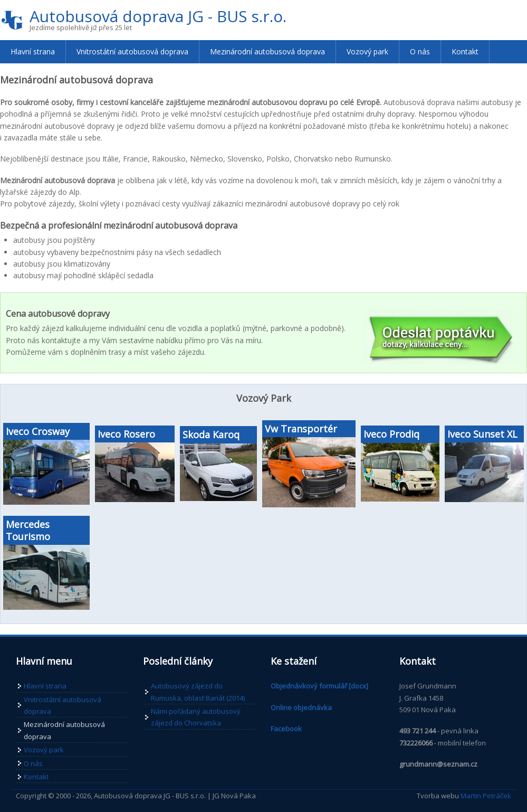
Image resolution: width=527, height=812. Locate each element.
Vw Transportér (301, 429)
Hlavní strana (33, 51)
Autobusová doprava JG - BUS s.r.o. (158, 16)
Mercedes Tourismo (28, 530)
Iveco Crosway (38, 431)
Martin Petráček (486, 796)
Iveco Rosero (126, 434)
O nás (420, 51)
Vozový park (367, 51)
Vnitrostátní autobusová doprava (132, 51)
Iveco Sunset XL (482, 434)
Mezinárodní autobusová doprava (267, 51)
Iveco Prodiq (391, 434)
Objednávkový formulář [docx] (319, 686)
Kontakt (465, 51)
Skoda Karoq (211, 435)
